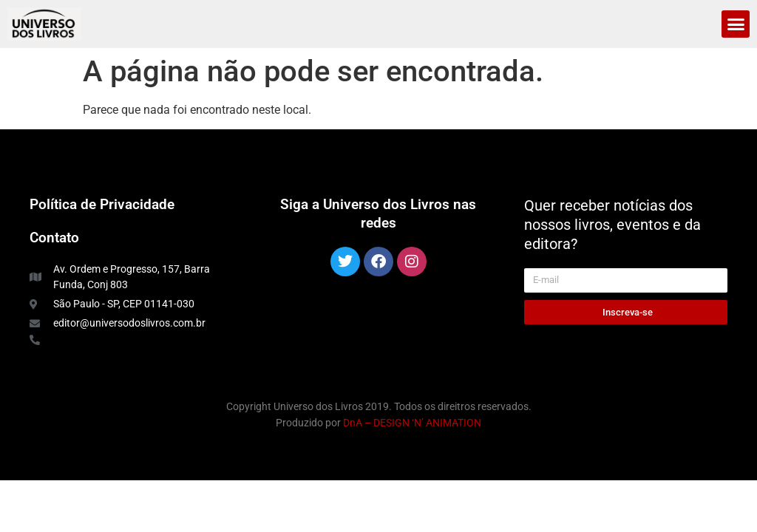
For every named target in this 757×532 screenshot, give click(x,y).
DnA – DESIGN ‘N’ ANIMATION (412, 423)
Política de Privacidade (102, 204)
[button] (736, 24)
